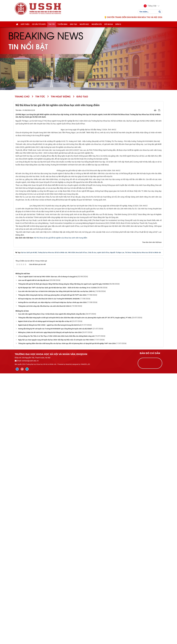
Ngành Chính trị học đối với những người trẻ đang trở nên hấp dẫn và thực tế (45, 592)
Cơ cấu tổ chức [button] (39, 24)
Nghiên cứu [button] (97, 24)
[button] (150, 6)
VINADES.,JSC (85, 635)
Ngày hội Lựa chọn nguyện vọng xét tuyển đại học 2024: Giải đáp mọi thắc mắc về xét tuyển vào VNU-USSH (56, 610)
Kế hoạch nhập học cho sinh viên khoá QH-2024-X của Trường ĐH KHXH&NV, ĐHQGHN (49, 569)
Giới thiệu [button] (25, 24)
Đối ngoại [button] (109, 24)
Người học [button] (84, 24)
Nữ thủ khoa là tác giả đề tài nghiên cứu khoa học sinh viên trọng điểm (60, 508)
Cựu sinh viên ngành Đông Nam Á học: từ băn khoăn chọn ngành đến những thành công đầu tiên (52, 585)
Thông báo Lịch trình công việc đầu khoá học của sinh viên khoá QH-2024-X (45, 577)
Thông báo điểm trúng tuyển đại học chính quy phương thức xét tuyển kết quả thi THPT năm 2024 (52, 566)
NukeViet (69, 635)
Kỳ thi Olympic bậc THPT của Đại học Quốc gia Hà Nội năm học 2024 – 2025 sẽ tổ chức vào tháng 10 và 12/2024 (57, 558)
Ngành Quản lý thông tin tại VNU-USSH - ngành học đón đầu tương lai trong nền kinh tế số (49, 596)
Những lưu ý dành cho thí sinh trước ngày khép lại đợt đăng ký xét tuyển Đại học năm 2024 (50, 603)
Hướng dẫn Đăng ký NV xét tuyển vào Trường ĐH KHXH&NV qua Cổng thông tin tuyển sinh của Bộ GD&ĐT (55, 599)
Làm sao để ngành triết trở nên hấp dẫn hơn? (34, 551)
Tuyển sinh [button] (62, 24)
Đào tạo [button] (74, 24)
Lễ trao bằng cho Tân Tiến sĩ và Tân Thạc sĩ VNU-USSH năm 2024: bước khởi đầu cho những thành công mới (56, 607)
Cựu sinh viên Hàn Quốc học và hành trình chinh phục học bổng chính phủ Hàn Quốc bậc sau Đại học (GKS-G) (56, 562)
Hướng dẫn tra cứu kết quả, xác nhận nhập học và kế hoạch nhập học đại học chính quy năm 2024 (52, 573)
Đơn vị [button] (118, 24)
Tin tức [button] (52, 24)
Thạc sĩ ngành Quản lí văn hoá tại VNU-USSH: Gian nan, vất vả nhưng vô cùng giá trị (48, 547)
